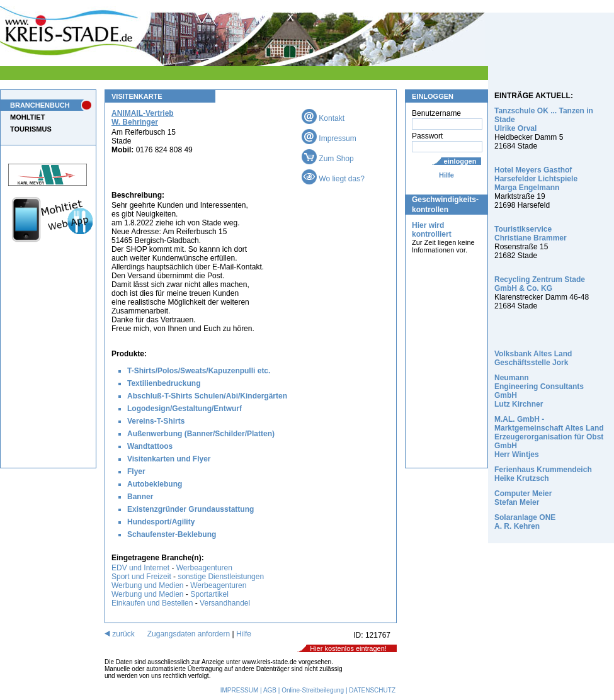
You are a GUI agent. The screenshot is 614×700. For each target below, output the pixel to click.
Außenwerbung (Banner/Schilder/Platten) (201, 434)
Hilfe (446, 175)
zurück (120, 634)
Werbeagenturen (204, 568)
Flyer (136, 471)
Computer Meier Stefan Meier (523, 498)
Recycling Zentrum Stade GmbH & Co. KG (540, 284)
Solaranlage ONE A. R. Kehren (525, 522)
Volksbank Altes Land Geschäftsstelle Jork (533, 358)
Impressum (329, 138)
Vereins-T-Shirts (156, 421)
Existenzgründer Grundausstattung (190, 509)
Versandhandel (225, 603)
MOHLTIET (27, 117)
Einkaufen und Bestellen (152, 603)
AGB (270, 690)
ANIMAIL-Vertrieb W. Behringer (143, 118)
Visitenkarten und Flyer (169, 459)
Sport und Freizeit (142, 577)
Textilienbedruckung (164, 383)
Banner (140, 497)
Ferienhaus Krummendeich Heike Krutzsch (543, 474)
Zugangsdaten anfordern (189, 634)
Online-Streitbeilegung (313, 690)
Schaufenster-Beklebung (172, 534)
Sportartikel (209, 594)
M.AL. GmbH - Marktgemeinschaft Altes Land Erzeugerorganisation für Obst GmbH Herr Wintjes (549, 437)
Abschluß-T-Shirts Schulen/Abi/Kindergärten (207, 396)
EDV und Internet (140, 568)
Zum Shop (328, 159)
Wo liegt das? (333, 179)
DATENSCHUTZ (372, 690)
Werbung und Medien (148, 585)
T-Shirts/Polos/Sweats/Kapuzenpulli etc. (199, 371)
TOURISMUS (31, 129)
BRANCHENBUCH (40, 105)
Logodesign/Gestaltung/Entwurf (185, 409)
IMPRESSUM (240, 690)
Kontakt (323, 118)
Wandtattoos (150, 446)
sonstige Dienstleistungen (221, 577)
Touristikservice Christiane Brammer (531, 234)
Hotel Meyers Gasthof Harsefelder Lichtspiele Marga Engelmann (536, 179)
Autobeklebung (155, 484)
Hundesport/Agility (161, 522)
